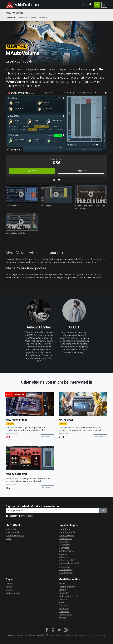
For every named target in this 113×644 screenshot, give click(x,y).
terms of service (57, 635)
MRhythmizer (65, 557)
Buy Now (32, 171)
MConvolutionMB (16, 474)
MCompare (64, 548)
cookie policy (86, 635)
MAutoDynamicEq (17, 420)
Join (103, 510)
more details (48, 437)
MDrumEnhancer (67, 551)
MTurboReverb (66, 573)
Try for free (81, 171)
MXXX (9, 539)
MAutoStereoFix (66, 535)
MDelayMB (11, 529)
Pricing (33, 18)
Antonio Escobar (39, 327)
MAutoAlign (64, 529)
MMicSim (63, 554)
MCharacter (66, 420)
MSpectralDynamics (15, 535)
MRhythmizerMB (67, 560)
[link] (47, 630)
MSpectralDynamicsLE (69, 563)
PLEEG (74, 327)
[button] (83, 5)
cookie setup (100, 635)
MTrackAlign (65, 566)
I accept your (21, 516)
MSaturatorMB (13, 532)
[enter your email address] (53, 510)
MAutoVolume (65, 539)
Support (43, 18)
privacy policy (27, 516)
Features (22, 18)
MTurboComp (65, 570)
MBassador (64, 542)
